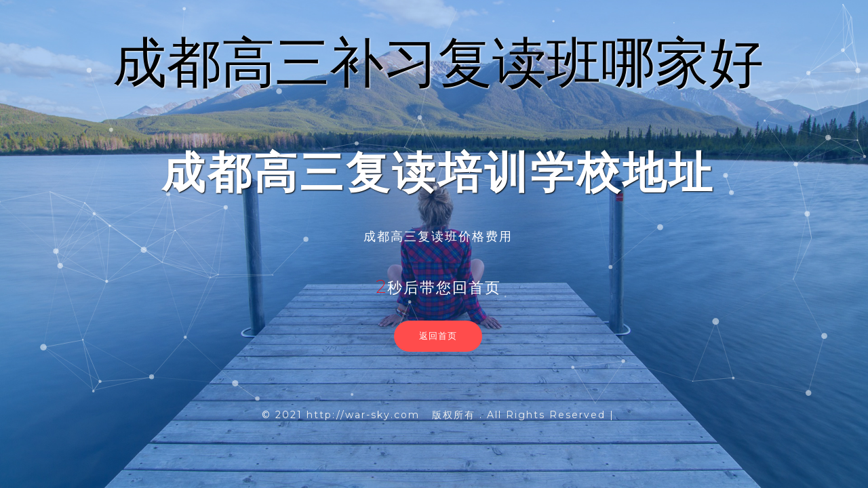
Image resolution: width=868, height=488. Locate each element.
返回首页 (438, 335)
